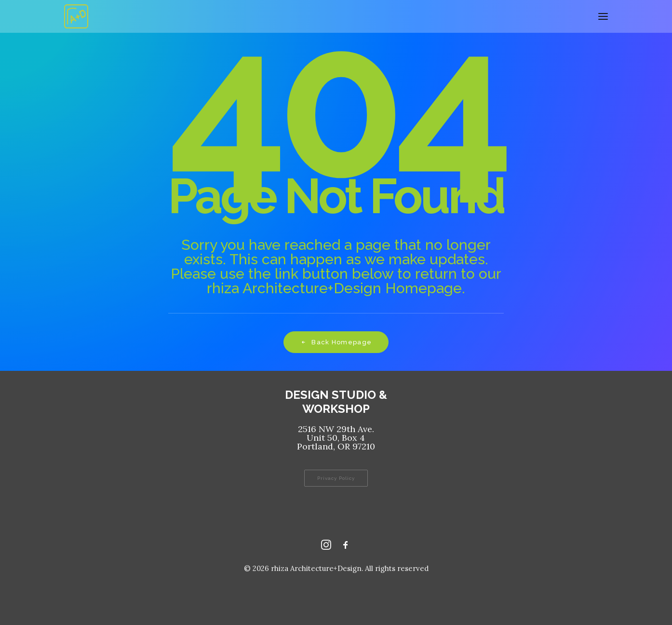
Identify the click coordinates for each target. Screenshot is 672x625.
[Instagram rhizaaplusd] (326, 547)
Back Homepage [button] (336, 342)
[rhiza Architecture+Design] (76, 16)
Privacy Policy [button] (336, 478)
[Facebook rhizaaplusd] (346, 547)
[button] (603, 16)
